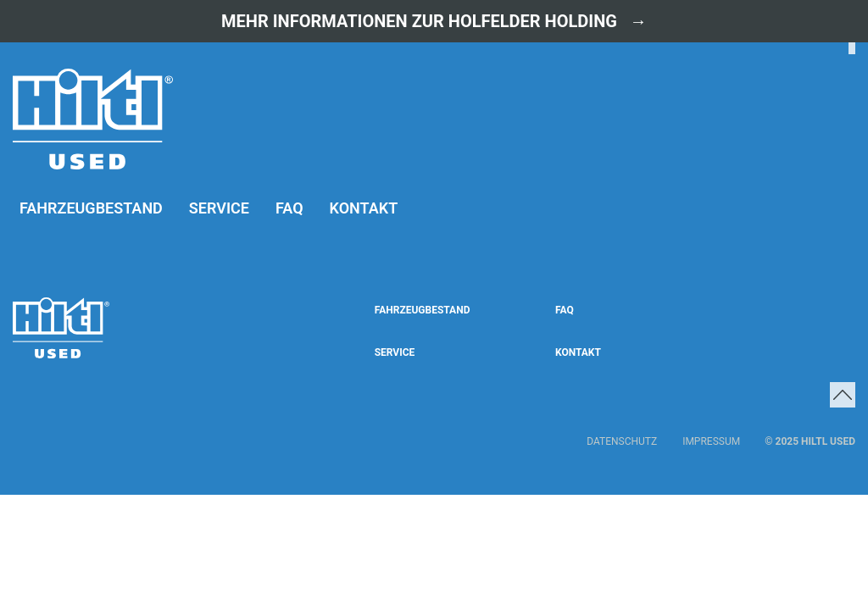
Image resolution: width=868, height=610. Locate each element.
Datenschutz (622, 441)
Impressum (711, 441)
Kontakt (364, 208)
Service (219, 208)
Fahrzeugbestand (91, 208)
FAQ (289, 208)
